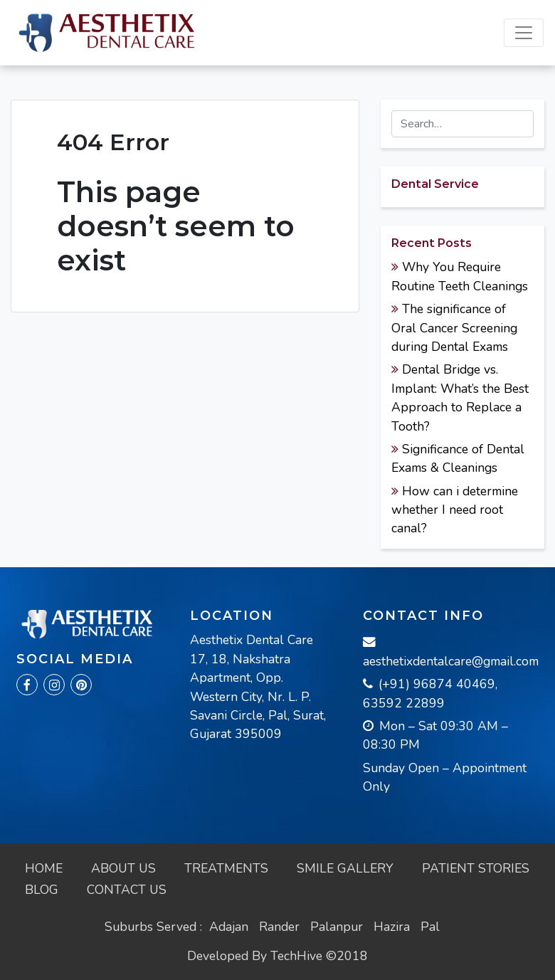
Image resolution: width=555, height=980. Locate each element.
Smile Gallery (345, 868)
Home (44, 868)
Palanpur (337, 927)
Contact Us (127, 890)
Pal (430, 927)
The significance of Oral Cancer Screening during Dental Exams (454, 328)
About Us (123, 868)
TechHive (296, 956)
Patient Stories (476, 868)
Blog (42, 890)
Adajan (229, 927)
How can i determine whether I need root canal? (455, 510)
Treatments (226, 868)
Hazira (392, 927)
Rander (279, 927)
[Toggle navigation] (524, 33)
